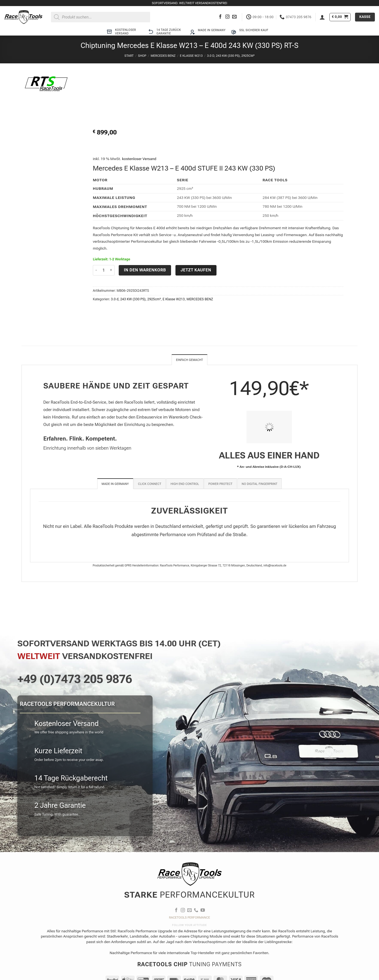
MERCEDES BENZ (163, 56)
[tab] (115, 484)
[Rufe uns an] (196, 911)
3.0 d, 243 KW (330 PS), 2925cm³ (231, 56)
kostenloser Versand (139, 159)
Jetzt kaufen (196, 270)
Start (129, 56)
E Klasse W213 (191, 56)
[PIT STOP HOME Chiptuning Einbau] (269, 428)
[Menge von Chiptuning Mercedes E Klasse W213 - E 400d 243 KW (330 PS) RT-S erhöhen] (111, 270)
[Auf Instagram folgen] (228, 17)
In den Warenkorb (145, 270)
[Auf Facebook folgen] (220, 17)
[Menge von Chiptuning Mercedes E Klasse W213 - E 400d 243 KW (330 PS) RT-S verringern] (96, 270)
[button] (322, 17)
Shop (142, 56)
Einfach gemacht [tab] (189, 360)
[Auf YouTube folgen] (203, 911)
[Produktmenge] (104, 270)
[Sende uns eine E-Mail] (234, 17)
